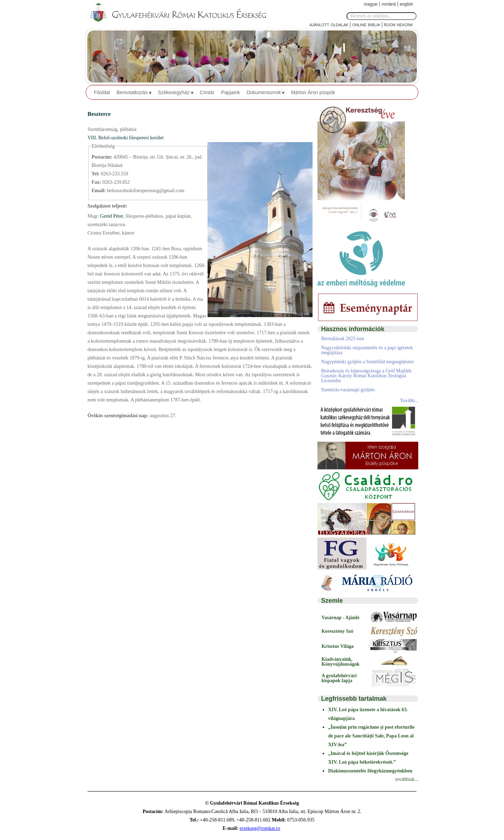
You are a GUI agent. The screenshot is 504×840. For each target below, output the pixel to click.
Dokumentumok (264, 92)
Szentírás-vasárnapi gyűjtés (348, 390)
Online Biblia (366, 24)
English (406, 4)
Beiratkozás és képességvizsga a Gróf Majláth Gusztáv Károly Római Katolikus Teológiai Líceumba (366, 376)
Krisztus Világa (337, 646)
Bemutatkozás (132, 92)
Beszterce (99, 114)
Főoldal (102, 92)
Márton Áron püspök (313, 92)
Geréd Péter (111, 216)
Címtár (207, 92)
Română (389, 4)
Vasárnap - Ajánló (340, 618)
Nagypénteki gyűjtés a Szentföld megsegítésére (367, 362)
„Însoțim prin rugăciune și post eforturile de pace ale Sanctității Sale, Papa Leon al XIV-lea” (371, 736)
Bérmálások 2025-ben (342, 339)
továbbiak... (407, 779)
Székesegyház (174, 92)
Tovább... (409, 401)
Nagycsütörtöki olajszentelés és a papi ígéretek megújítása (367, 350)
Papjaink (231, 92)
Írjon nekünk (398, 24)
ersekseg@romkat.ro (260, 828)
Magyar (371, 4)
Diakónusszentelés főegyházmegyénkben (370, 771)
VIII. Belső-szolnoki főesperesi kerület (126, 138)
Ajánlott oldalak (329, 24)
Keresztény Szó (337, 631)
